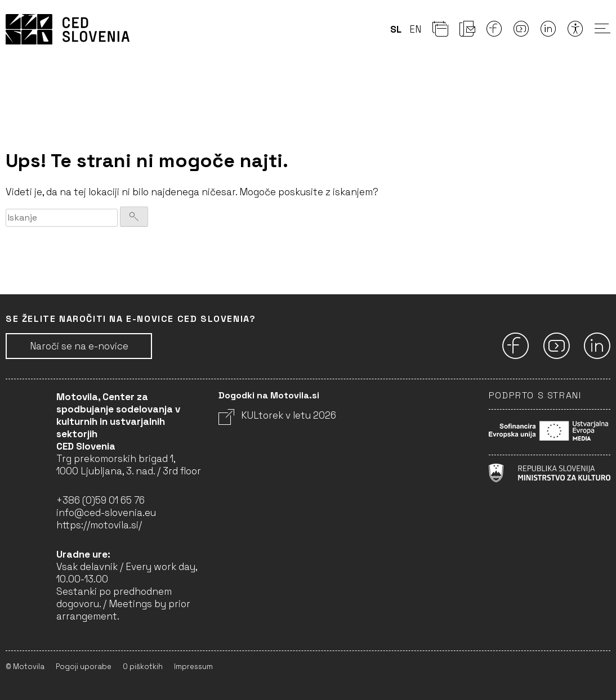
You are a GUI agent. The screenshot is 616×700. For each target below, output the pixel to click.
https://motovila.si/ (99, 525)
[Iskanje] (134, 217)
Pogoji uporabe (84, 667)
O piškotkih (143, 667)
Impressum (193, 667)
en (415, 29)
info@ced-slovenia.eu (106, 513)
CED (68, 29)
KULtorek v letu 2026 (277, 415)
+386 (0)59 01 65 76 (101, 500)
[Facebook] (494, 32)
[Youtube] (521, 32)
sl (396, 29)
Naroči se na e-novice (79, 346)
